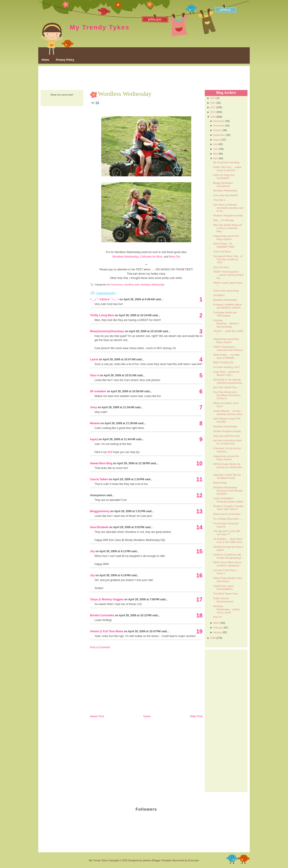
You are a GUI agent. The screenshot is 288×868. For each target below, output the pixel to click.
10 (199, 463)
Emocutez (194, 860)
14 (199, 527)
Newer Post (97, 716)
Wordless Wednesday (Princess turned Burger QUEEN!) (228, 491)
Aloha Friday (220, 483)
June (216, 149)
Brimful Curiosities (102, 615)
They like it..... (221, 200)
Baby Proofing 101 (223, 362)
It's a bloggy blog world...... (228, 519)
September (219, 135)
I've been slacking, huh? (226, 367)
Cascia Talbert (99, 479)
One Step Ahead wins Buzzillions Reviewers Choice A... (227, 395)
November (219, 126)
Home (45, 60)
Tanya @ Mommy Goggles (107, 599)
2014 (213, 98)
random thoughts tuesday (227, 431)
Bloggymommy (100, 511)
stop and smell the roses (226, 436)
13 (199, 511)
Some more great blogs (226, 291)
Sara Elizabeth (99, 527)
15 (199, 551)
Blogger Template (162, 860)
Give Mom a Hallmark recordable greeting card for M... (228, 208)
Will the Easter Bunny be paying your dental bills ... (227, 467)
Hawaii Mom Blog (101, 463)
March (217, 623)
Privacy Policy (65, 60)
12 (199, 495)
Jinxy (93, 407)
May (215, 154)
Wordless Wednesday (125, 94)
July (215, 144)
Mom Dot (175, 257)
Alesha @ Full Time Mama (107, 631)
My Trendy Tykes (100, 27)
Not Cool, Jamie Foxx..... (227, 387)
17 (199, 599)
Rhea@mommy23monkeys (107, 331)
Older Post (196, 716)
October (217, 130)
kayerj (94, 439)
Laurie (94, 359)
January (217, 632)
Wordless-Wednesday (126, 257)
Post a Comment (100, 647)
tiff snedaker (98, 391)
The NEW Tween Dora (225, 594)
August (217, 140)
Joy (92, 551)
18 (199, 615)
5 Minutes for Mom (151, 257)
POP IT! (217, 617)
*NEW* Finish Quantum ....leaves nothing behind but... (228, 275)
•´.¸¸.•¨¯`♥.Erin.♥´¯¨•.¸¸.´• (104, 299)
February (218, 628)
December (219, 121)
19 (199, 631)
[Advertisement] (144, 78)
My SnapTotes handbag (226, 162)
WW (110, 452)
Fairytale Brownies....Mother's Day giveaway (226, 323)
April (216, 158)
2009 (213, 117)
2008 (213, 638)
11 (199, 479)
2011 (213, 107)
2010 (213, 112)
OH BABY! (219, 295)
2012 (213, 103)
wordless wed (132, 285)
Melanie (95, 423)
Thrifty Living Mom (102, 315)
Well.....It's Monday (223, 220)
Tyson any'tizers (222, 251)
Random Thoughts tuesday (228, 215)
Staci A (94, 375)
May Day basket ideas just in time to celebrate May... (227, 228)
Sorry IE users (221, 267)
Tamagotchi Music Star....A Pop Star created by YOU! (228, 259)
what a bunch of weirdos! (227, 514)
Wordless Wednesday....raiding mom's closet (226, 609)
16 (199, 575)
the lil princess (115, 285)
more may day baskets (226, 195)
